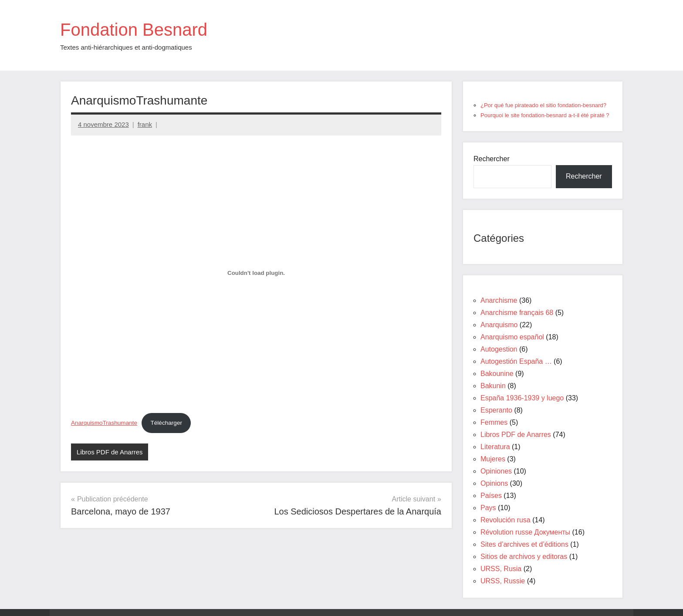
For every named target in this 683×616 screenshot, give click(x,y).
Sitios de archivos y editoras (524, 557)
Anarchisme (499, 300)
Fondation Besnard (134, 30)
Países (491, 496)
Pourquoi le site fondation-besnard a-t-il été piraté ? (545, 115)
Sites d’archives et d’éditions (524, 544)
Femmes (494, 422)
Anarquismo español (512, 337)
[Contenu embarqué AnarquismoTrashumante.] (256, 273)
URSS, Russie (503, 581)
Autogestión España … (516, 361)
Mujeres (493, 459)
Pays (488, 508)
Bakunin (493, 386)
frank (145, 124)
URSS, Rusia (501, 569)
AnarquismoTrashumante (104, 423)
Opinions (494, 483)
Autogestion (499, 349)
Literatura (495, 447)
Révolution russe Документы (525, 532)
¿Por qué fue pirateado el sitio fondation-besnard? (543, 105)
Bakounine (497, 374)
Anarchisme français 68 (517, 313)
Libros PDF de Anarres (110, 452)
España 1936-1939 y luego (522, 398)
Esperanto (496, 410)
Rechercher (492, 159)
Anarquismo (499, 325)
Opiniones (496, 471)
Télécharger (166, 423)
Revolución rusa (505, 520)
